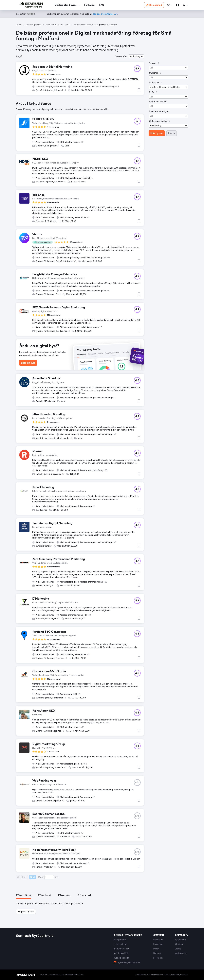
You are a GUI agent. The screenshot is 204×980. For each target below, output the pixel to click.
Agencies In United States (57, 25)
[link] (90, 5)
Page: (41, 877)
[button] (169, 5)
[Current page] (49, 877)
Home (19, 25)
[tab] (23, 896)
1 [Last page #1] (58, 877)
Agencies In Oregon (83, 25)
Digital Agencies (33, 25)
